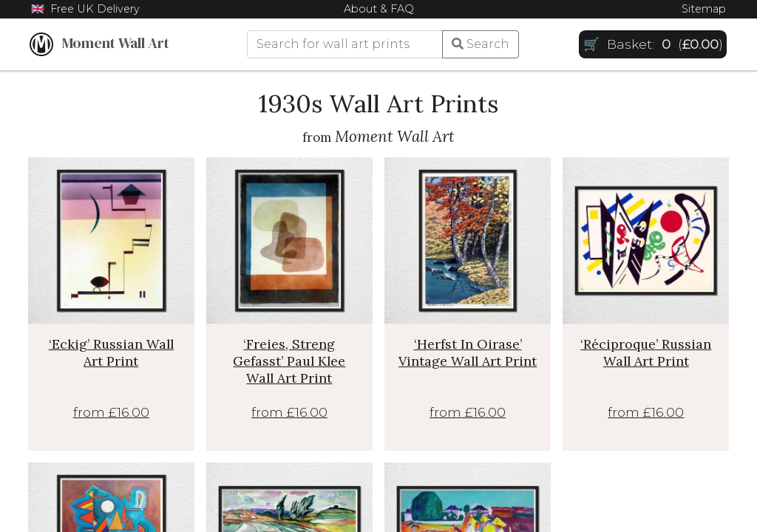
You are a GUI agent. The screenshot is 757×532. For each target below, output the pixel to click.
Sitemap (704, 9)
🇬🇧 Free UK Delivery (85, 9)
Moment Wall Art (99, 44)
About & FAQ (379, 9)
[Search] (345, 44)
